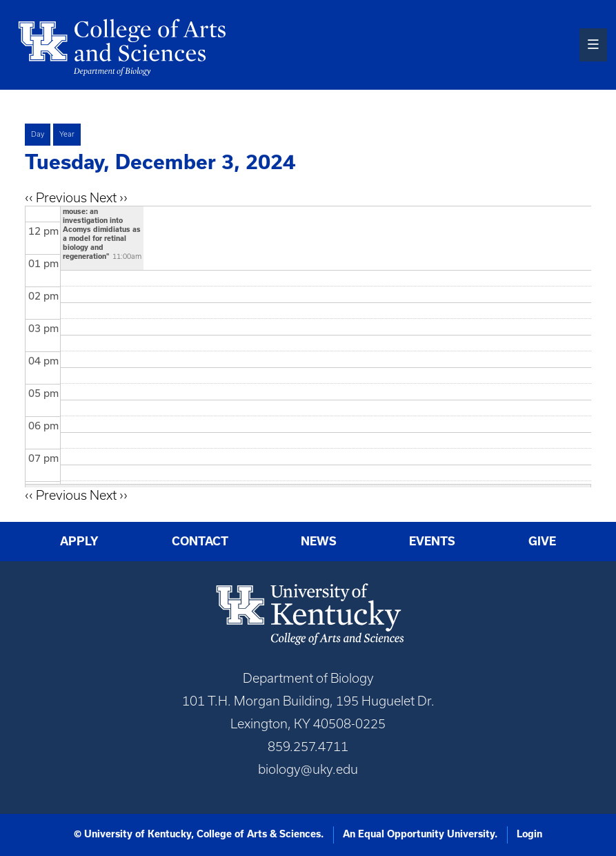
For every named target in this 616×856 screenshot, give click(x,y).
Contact (200, 541)
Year (67, 134)
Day (38, 134)
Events (432, 541)
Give (542, 541)
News (319, 541)
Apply (79, 541)
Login (529, 834)
